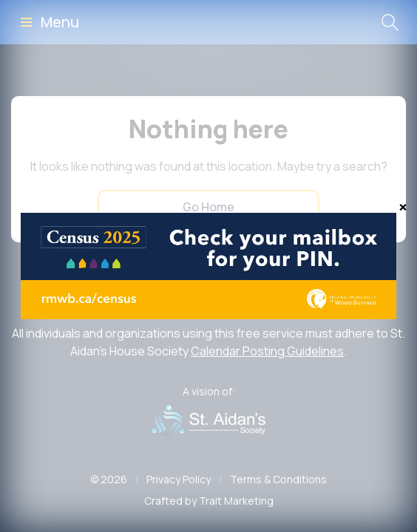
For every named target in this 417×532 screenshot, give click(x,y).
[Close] (403, 207)
